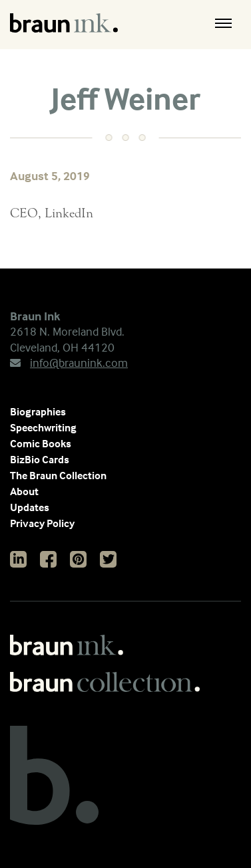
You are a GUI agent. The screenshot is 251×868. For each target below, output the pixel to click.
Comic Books (41, 443)
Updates (30, 507)
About (24, 491)
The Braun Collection (58, 475)
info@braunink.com (69, 363)
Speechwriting (43, 427)
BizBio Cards (40, 459)
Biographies (38, 411)
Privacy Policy (42, 523)
